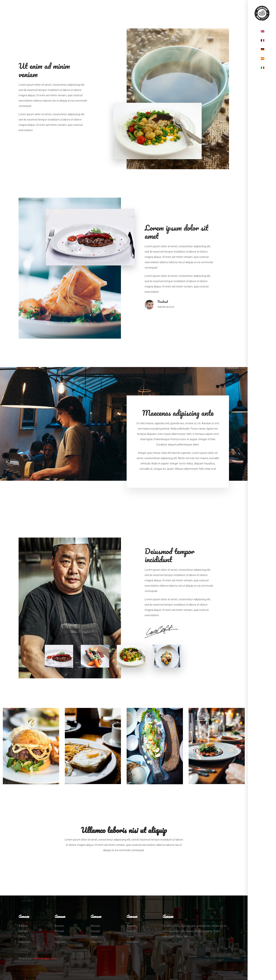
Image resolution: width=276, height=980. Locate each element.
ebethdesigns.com (45, 958)
